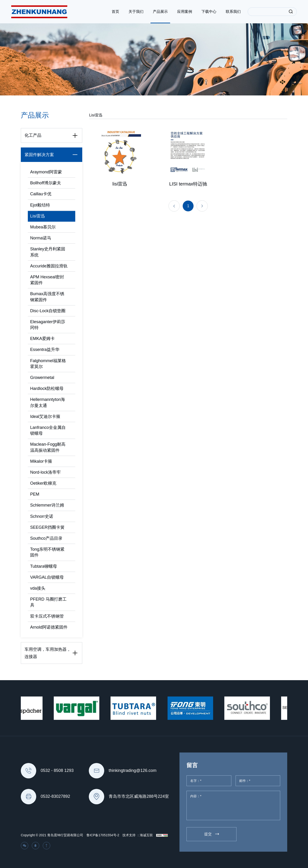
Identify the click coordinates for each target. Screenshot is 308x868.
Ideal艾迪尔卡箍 (45, 416)
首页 (115, 12)
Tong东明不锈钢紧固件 (47, 552)
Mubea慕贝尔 (43, 227)
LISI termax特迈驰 (188, 186)
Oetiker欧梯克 (43, 483)
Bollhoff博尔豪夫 (46, 183)
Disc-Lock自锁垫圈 (48, 311)
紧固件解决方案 (52, 155)
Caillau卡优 (41, 194)
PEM (35, 494)
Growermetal (42, 378)
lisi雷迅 (120, 186)
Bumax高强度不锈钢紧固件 (47, 297)
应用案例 (185, 12)
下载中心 (209, 12)
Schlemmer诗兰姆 (47, 505)
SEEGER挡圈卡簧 (47, 527)
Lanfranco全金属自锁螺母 (48, 430)
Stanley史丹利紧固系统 (48, 252)
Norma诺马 (41, 238)
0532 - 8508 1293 (57, 770)
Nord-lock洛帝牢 (45, 472)
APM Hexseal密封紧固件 (47, 280)
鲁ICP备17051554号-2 (103, 835)
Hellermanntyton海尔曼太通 (48, 402)
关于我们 (136, 12)
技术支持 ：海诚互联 (138, 835)
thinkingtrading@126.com (133, 770)
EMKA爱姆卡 (42, 339)
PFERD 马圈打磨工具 (48, 602)
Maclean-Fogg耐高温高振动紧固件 (48, 447)
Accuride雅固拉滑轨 (49, 266)
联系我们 (233, 12)
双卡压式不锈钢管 (47, 616)
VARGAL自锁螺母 (47, 577)
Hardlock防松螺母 (47, 388)
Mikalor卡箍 (41, 461)
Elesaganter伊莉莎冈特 (48, 325)
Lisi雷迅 (38, 216)
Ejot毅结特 (40, 205)
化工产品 (52, 135)
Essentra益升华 (45, 350)
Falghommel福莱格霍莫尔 (48, 364)
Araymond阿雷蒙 (46, 172)
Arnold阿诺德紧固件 (49, 627)
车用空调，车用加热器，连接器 (52, 653)
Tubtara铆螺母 (44, 566)
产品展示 (160, 12)
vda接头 (38, 588)
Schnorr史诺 (42, 516)
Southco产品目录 (46, 538)
